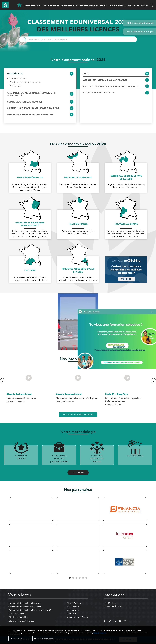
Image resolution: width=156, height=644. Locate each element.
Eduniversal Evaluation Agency (22, 621)
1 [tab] (70, 578)
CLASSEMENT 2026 (32, 6)
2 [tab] (73, 578)
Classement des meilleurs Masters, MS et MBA (30, 610)
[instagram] (125, 622)
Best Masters (110, 603)
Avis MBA (72, 614)
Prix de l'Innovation (18, 78)
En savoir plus (78, 472)
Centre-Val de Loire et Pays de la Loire (126, 178)
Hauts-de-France (78, 224)
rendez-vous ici (100, 633)
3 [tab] (76, 578)
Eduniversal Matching (18, 617)
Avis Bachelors (74, 607)
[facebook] (105, 622)
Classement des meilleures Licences (25, 607)
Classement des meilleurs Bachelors (25, 603)
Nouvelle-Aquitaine (126, 224)
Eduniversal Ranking (113, 606)
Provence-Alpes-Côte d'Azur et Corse (78, 271)
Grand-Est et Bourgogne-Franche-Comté (30, 224)
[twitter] (110, 622)
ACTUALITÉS (142, 6)
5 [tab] (83, 578)
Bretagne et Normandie (78, 178)
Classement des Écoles (78, 617)
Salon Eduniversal (16, 614)
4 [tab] (80, 578)
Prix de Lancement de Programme (25, 82)
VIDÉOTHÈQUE (68, 6)
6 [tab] (86, 578)
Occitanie (30, 271)
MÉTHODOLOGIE (51, 6)
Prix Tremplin (16, 86)
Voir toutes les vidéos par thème (78, 414)
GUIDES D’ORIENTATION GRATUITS (91, 6)
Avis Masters (73, 610)
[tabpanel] (31, 536)
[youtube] (120, 622)
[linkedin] (115, 622)
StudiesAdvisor (74, 603)
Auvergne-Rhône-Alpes (30, 178)
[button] (41, 6)
